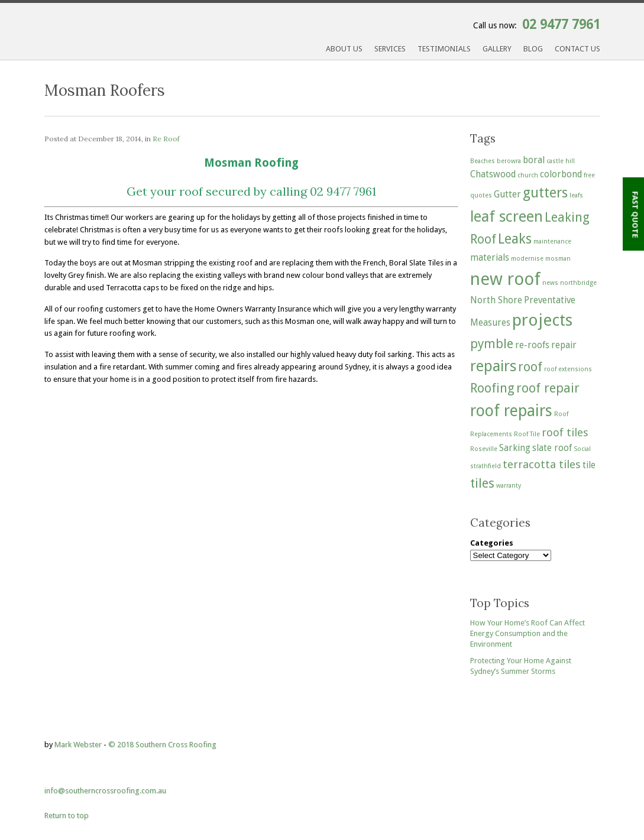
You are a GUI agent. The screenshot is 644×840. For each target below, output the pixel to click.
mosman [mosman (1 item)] (558, 259)
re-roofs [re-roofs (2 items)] (532, 345)
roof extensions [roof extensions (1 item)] (568, 369)
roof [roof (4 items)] (530, 367)
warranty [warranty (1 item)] (509, 486)
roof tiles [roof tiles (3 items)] (565, 432)
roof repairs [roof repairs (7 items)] (511, 411)
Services (390, 49)
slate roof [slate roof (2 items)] (552, 448)
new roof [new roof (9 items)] (505, 279)
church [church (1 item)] (528, 175)
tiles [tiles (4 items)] (482, 483)
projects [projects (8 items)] (542, 320)
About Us (344, 49)
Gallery (497, 49)
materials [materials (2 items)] (490, 258)
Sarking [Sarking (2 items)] (515, 448)
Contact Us (577, 49)
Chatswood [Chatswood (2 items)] (493, 174)
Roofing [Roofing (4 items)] (492, 388)
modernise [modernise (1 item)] (527, 259)
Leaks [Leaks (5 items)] (515, 239)
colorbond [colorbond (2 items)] (561, 174)
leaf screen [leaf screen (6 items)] (507, 216)
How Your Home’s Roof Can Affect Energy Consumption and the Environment (528, 633)
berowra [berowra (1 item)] (509, 161)
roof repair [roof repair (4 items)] (548, 388)
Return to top (67, 815)
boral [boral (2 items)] (534, 160)
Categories (492, 543)
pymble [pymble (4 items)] (492, 344)
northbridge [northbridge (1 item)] (578, 283)
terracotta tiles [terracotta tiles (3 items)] (542, 464)
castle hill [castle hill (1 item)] (561, 161)
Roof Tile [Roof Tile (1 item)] (527, 434)
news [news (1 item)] (550, 283)
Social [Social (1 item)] (582, 449)
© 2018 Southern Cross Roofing (162, 745)
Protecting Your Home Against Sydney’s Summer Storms (521, 666)
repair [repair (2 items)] (564, 345)
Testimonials (444, 49)
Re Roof (166, 139)
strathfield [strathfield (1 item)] (486, 466)
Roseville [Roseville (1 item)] (484, 449)
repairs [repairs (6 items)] (493, 366)
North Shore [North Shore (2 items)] (496, 300)
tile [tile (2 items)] (589, 465)
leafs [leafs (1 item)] (576, 195)
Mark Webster (78, 745)
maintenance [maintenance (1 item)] (552, 241)
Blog (533, 49)
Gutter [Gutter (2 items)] (507, 194)
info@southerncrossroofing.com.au (105, 791)
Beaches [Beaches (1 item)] (483, 161)
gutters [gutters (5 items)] (545, 193)
